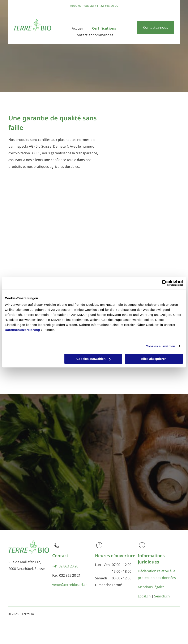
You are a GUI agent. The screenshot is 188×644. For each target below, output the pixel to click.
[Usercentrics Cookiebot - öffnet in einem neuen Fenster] (165, 283)
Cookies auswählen (160, 346)
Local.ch (144, 596)
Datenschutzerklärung (22, 330)
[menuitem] (78, 28)
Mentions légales (151, 587)
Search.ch (162, 596)
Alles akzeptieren (154, 359)
